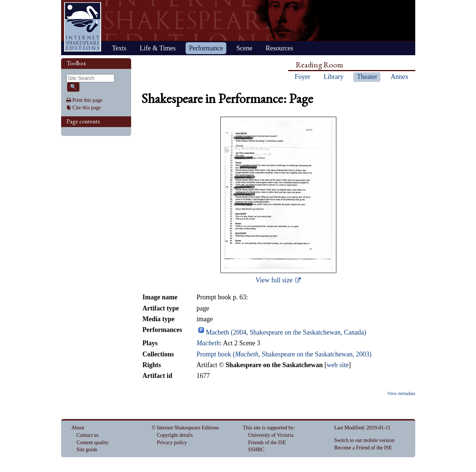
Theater (367, 77)
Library (334, 77)
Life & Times (158, 48)
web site (338, 365)
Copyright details (175, 435)
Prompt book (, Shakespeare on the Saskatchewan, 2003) (284, 354)
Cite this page (86, 108)
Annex (399, 77)
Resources (279, 48)
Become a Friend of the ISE (363, 448)
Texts (119, 48)
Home (83, 27)
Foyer (303, 77)
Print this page (87, 100)
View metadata (401, 393)
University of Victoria (271, 435)
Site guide (87, 450)
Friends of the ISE (267, 443)
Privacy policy (172, 443)
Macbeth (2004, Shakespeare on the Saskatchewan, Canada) (286, 332)
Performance (206, 48)
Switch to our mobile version (364, 440)
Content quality (93, 443)
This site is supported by (268, 428)
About (78, 428)
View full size (275, 280)
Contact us (88, 435)
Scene (244, 48)
